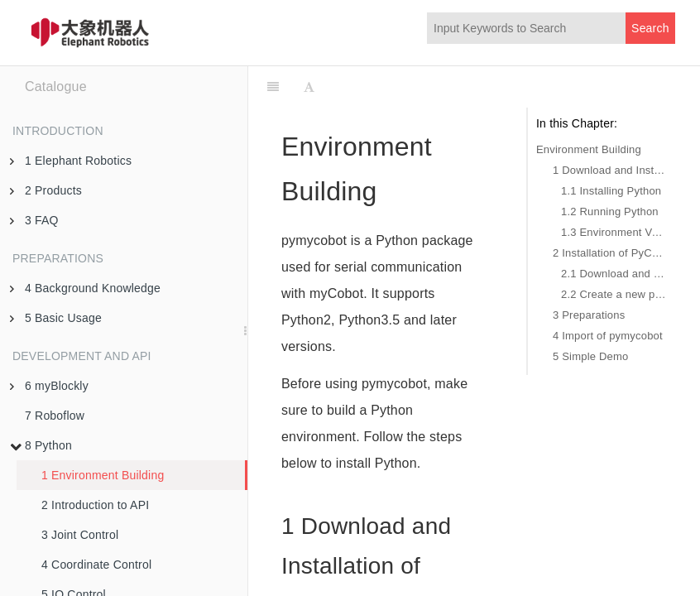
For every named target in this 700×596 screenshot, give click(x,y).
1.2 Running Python (610, 211)
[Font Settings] (309, 87)
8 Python (41, 445)
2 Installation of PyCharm (610, 253)
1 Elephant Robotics (71, 161)
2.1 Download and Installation (614, 274)
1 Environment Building (103, 475)
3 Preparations (589, 315)
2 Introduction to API (95, 505)
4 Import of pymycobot (608, 336)
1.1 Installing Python (611, 191)
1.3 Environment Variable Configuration (614, 232)
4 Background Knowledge (85, 288)
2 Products (46, 190)
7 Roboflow (55, 416)
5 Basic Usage (56, 318)
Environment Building (589, 149)
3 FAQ (34, 220)
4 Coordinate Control (96, 565)
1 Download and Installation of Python (610, 170)
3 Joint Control (80, 535)
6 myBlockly (49, 386)
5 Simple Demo (590, 356)
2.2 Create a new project (614, 294)
